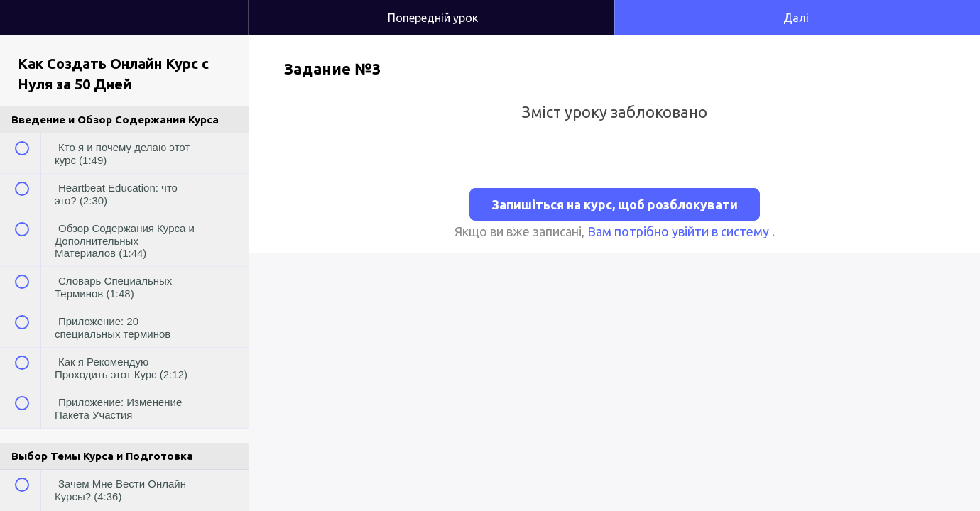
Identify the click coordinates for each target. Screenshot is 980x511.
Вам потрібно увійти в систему (680, 231)
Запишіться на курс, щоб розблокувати (615, 204)
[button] (223, 7)
